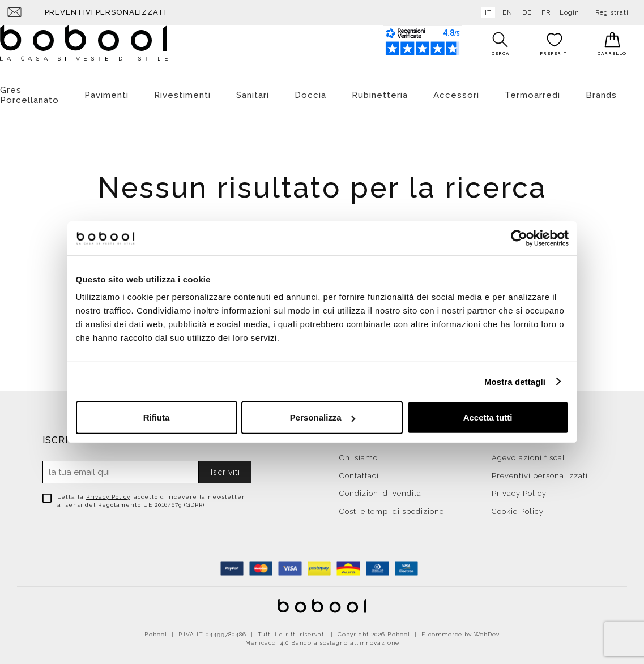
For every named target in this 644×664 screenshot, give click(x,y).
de (525, 13)
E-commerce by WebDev (460, 629)
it (486, 13)
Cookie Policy (518, 506)
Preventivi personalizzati (106, 12)
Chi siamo (359, 452)
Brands (601, 89)
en (505, 13)
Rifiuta (157, 417)
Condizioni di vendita (380, 488)
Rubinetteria (380, 89)
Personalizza (323, 417)
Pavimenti (106, 89)
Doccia (310, 89)
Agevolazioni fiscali (530, 452)
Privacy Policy (108, 491)
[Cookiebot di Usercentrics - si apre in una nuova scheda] (519, 238)
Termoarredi (532, 89)
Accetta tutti (488, 417)
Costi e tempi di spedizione (392, 506)
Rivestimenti (182, 89)
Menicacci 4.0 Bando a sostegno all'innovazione (322, 637)
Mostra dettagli (515, 381)
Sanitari (253, 89)
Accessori (456, 89)
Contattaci (359, 470)
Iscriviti (225, 466)
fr (544, 13)
